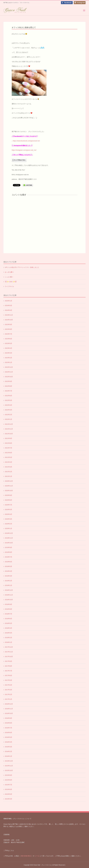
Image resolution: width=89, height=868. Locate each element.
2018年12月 (9, 590)
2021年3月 (8, 467)
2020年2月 (8, 524)
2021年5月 (8, 457)
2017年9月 (8, 661)
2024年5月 (8, 306)
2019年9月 (8, 547)
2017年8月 (8, 666)
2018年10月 (9, 600)
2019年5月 (8, 566)
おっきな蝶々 (9, 272)
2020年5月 (8, 510)
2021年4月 (8, 462)
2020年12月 (9, 481)
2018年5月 (8, 623)
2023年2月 (8, 358)
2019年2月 (8, 581)
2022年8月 (8, 386)
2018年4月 (8, 628)
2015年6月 (8, 789)
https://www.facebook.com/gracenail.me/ (26, 141)
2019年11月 (9, 538)
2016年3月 (8, 747)
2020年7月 (8, 505)
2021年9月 (8, 438)
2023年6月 (8, 339)
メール (37, 856)
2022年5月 (8, 400)
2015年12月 (9, 761)
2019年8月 (8, 552)
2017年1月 (8, 699)
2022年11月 (9, 372)
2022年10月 (9, 377)
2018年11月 (9, 595)
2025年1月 (8, 301)
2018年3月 (8, 633)
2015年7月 (8, 785)
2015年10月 (9, 770)
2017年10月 (9, 657)
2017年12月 (9, 647)
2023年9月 (8, 324)
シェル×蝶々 (9, 277)
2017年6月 (8, 675)
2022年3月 (8, 410)
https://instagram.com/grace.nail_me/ (24, 150)
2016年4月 (8, 742)
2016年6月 (8, 733)
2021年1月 (8, 476)
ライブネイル (9, 286)
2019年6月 (8, 562)
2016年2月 (8, 751)
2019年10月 (9, 543)
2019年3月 (8, 576)
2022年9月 (8, 381)
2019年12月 (9, 533)
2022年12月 (9, 367)
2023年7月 (8, 334)
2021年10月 (9, 434)
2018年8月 (8, 609)
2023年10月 (9, 320)
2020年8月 (8, 500)
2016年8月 (8, 723)
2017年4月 (8, 685)
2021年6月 (8, 453)
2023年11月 (9, 315)
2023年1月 (8, 362)
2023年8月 (8, 329)
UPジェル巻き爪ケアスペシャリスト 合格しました (22, 267)
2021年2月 (8, 472)
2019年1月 (8, 585)
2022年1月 (8, 419)
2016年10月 (9, 713)
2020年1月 (8, 528)
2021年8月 (8, 443)
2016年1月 (8, 756)
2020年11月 (9, 486)
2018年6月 (8, 619)
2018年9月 (8, 604)
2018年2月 (8, 638)
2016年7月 (8, 728)
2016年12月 (9, 704)
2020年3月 (8, 519)
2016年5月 (8, 737)
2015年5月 (8, 794)
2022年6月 (8, 396)
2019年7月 (8, 557)
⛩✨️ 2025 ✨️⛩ (11, 282)
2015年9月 (8, 775)
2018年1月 (8, 642)
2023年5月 (8, 343)
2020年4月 (8, 514)
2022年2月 (8, 415)
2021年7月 (8, 448)
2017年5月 (8, 680)
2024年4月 (8, 310)
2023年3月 (8, 353)
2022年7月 (8, 391)
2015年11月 (9, 766)
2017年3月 (8, 690)
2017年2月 (8, 694)
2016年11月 (9, 709)
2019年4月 (8, 571)
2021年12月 (9, 424)
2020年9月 (8, 495)
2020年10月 (9, 491)
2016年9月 (8, 718)
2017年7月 (8, 671)
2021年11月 (9, 429)
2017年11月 (9, 652)
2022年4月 (8, 405)
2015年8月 (8, 780)
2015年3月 (8, 799)
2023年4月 (8, 348)
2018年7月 (8, 614)
